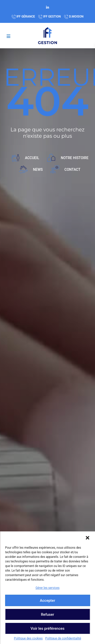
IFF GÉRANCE (26, 17)
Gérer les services (48, 588)
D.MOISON (76, 17)
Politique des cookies (28, 638)
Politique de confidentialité (63, 638)
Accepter (47, 601)
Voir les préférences (48, 628)
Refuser (47, 615)
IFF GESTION (52, 17)
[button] (87, 538)
